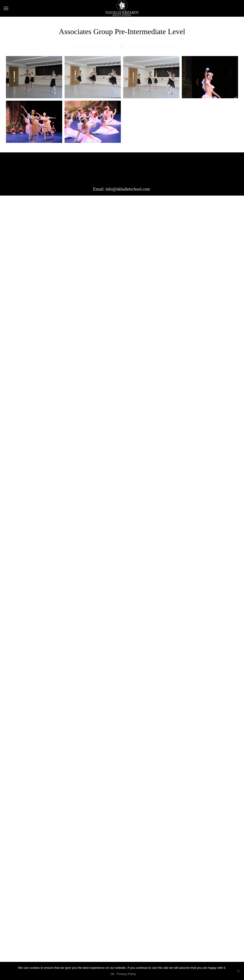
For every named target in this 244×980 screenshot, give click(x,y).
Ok (112, 974)
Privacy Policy (126, 974)
